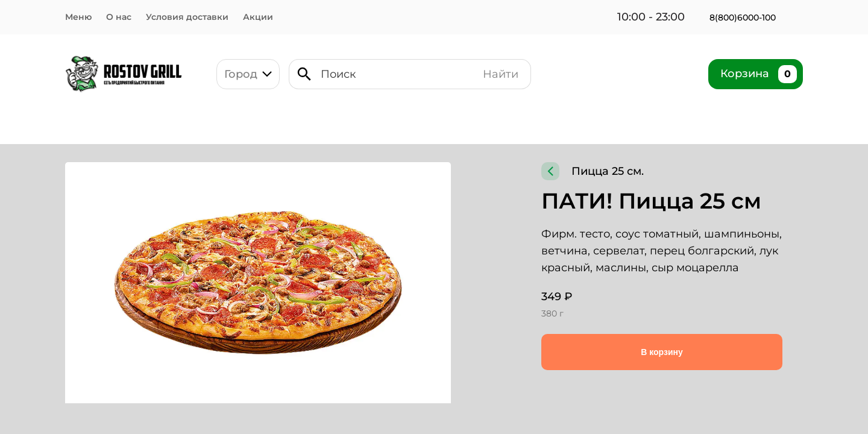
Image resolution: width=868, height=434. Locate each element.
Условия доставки (190, 17)
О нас (119, 17)
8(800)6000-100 (745, 17)
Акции (263, 17)
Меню (78, 17)
